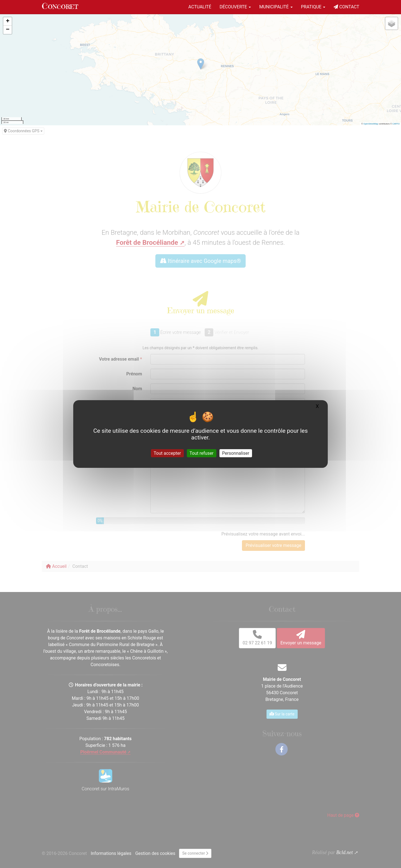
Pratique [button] (313, 7)
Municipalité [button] (276, 7)
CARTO (396, 124)
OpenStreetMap (371, 124)
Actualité (200, 7)
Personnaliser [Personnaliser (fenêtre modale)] (236, 453)
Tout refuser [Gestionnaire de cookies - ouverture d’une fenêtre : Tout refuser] (202, 453)
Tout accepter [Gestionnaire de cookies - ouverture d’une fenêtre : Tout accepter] (167, 453)
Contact (346, 7)
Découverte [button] (235, 7)
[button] (8, 21)
